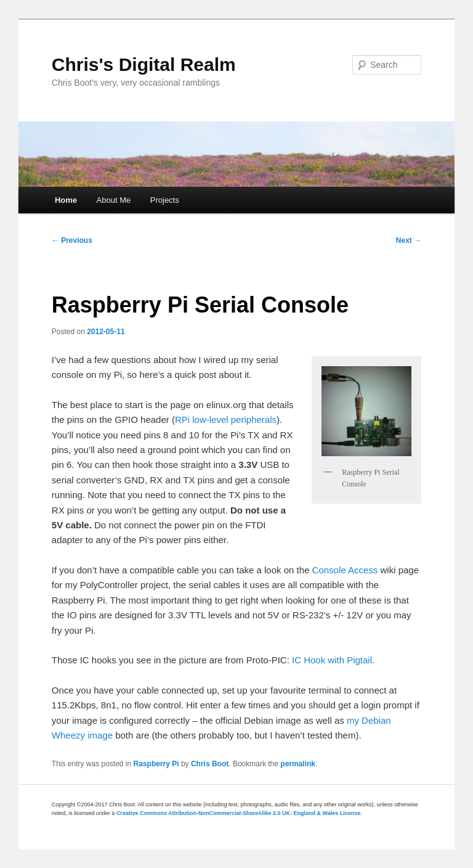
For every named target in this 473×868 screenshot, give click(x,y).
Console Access (345, 570)
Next (409, 240)
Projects (165, 200)
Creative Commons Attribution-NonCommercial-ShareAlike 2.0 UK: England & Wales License (238, 813)
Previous (72, 240)
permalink (298, 764)
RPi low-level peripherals (226, 420)
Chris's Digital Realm (144, 64)
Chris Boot (210, 764)
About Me (114, 200)
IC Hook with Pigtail (332, 660)
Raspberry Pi (156, 764)
